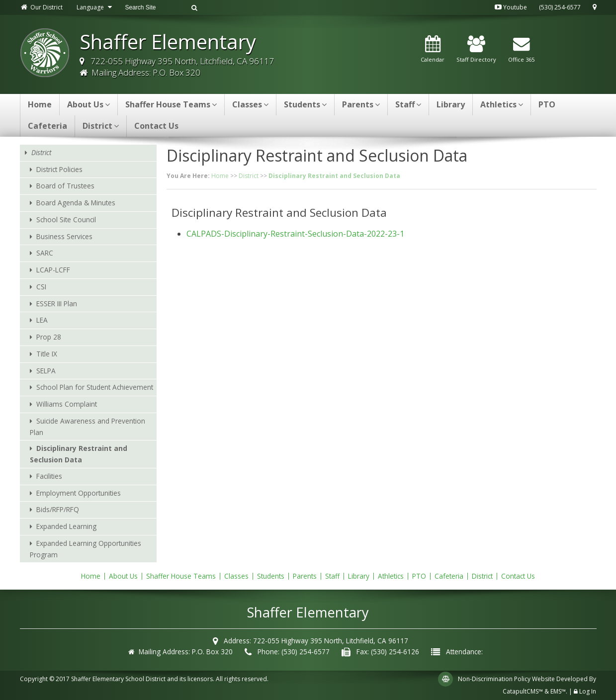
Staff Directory (476, 49)
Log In (588, 691)
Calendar (433, 49)
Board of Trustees (65, 186)
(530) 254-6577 (560, 7)
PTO (547, 104)
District (101, 126)
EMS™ (558, 691)
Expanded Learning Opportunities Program (86, 549)
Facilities (49, 476)
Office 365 (521, 49)
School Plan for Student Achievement (95, 387)
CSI (41, 287)
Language (95, 7)
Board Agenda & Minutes (76, 203)
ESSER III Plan (57, 304)
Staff (408, 104)
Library (451, 104)
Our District (41, 7)
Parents (361, 104)
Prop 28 (49, 337)
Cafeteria (47, 126)
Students (305, 104)
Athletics (502, 104)
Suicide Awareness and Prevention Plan (88, 427)
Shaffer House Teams (171, 104)
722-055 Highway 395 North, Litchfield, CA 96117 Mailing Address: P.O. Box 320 (177, 67)
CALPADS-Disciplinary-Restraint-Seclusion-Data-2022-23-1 (295, 234)
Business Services (64, 236)
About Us (88, 104)
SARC (45, 253)
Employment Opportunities (79, 493)
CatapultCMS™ (523, 691)
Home (40, 104)
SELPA (46, 371)
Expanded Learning (66, 526)
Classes (250, 104)
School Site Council (66, 219)
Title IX (47, 354)
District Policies (59, 169)
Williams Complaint (67, 404)
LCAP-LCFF (53, 270)
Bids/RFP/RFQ (58, 509)
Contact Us (156, 126)
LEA (42, 320)
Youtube (511, 7)
